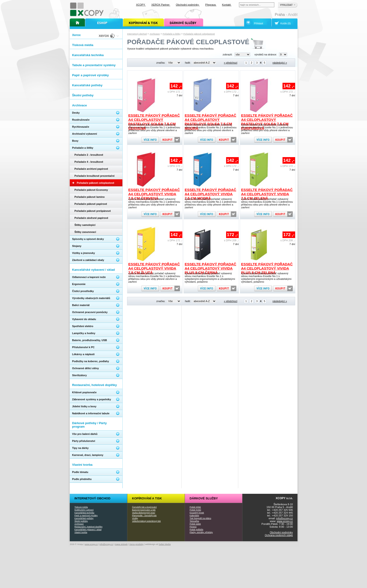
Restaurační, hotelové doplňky (88, 527)
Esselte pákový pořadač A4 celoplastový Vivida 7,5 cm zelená (267, 194)
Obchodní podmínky (281, 532)
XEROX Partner (161, 5)
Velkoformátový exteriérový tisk (146, 521)
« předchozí (230, 63)
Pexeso (193, 527)
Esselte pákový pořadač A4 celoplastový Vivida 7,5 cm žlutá (154, 268)
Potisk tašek (195, 524)
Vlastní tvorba (81, 532)
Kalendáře (194, 516)
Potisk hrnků (195, 510)
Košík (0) (286, 23)
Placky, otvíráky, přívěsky (201, 532)
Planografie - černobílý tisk (144, 516)
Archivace (155, 34)
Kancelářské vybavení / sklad (88, 530)
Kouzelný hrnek (197, 513)
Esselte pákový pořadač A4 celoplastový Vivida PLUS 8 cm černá (210, 268)
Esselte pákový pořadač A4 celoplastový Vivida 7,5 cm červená (154, 194)
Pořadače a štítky (172, 34)
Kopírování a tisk (147, 498)
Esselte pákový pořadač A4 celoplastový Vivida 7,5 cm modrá (210, 194)
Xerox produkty (136, 544)
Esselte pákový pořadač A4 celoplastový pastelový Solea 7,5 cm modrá (210, 122)
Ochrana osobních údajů (279, 535)
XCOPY (141, 5)
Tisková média (81, 507)
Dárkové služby (204, 498)
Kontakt (227, 5)
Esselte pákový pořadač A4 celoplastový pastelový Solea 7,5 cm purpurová (267, 122)
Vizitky (135, 518)
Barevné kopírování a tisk (144, 510)
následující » (280, 63)
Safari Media (165, 544)
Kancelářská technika (84, 513)
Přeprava (211, 5)
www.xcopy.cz (285, 521)
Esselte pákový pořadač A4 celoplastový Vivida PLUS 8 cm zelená (267, 268)
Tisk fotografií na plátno (200, 518)
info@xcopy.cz (284, 518)
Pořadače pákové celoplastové (199, 34)
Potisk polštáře (196, 530)
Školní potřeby (81, 521)
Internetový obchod (137, 34)
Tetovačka (194, 521)
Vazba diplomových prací (144, 513)
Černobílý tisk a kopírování (144, 507)
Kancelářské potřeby (84, 518)
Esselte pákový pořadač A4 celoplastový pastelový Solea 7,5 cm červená (154, 122)
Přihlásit (259, 23)
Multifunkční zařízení (84, 510)
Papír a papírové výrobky (86, 516)
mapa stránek (121, 544)
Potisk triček (195, 507)
